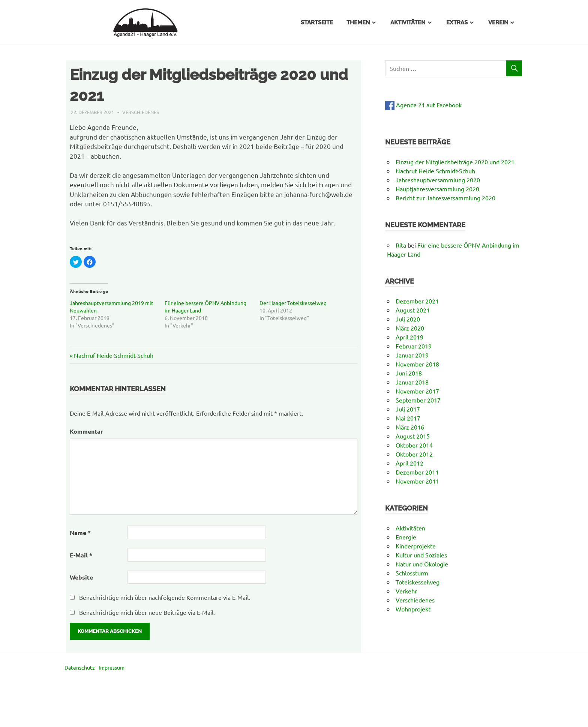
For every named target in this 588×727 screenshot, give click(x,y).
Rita (401, 245)
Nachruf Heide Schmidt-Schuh (113, 355)
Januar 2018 (412, 382)
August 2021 (413, 310)
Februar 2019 (414, 346)
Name (80, 532)
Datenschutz (80, 667)
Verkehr (406, 591)
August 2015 (413, 436)
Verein (498, 23)
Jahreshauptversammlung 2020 (438, 180)
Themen (358, 23)
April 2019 (409, 337)
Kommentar (86, 431)
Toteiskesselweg (418, 582)
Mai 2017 (408, 418)
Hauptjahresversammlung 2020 (437, 189)
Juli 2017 (408, 409)
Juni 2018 (409, 373)
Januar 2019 (412, 355)
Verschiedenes (141, 112)
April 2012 (409, 463)
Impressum (112, 667)
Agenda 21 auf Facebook (423, 105)
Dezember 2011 (417, 472)
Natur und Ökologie (422, 564)
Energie (406, 537)
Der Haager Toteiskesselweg (293, 303)
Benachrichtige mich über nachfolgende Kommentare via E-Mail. (165, 597)
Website (81, 577)
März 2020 (410, 328)
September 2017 (418, 400)
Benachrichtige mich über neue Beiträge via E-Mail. (147, 612)
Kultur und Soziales (421, 555)
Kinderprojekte (416, 546)
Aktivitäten (408, 23)
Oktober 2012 (414, 454)
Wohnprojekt (413, 609)
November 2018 (417, 364)
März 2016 (410, 427)
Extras (457, 23)
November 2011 (417, 481)
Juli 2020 (408, 319)
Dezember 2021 (417, 301)
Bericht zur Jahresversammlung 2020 (445, 198)
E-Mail (81, 555)
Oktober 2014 (414, 445)
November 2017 (417, 391)
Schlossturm (412, 573)
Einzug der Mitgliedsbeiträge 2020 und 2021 (455, 162)
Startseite (317, 23)
